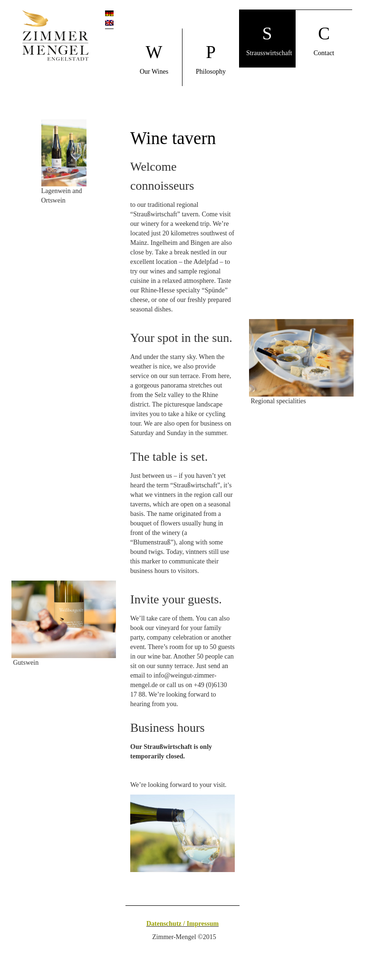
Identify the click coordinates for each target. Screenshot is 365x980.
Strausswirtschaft (269, 40)
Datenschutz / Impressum (182, 924)
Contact (324, 40)
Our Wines (154, 59)
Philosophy (211, 59)
